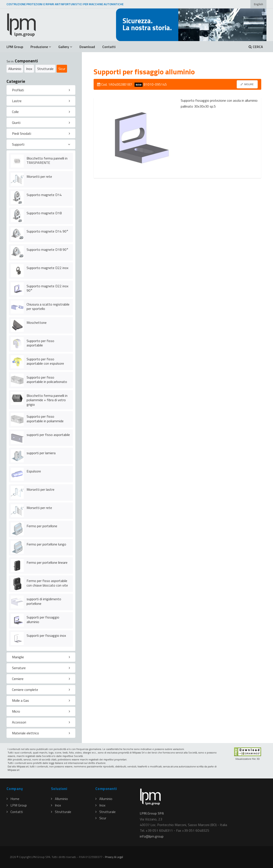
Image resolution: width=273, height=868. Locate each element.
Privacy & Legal (114, 857)
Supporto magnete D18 (44, 213)
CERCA (256, 47)
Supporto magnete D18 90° (47, 249)
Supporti (18, 144)
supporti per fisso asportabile (48, 435)
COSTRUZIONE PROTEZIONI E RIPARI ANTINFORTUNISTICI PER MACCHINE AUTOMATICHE (65, 4)
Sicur (62, 69)
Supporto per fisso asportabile (40, 343)
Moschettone (37, 323)
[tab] (41, 90)
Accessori (19, 722)
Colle (15, 112)
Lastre (17, 101)
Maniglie (18, 657)
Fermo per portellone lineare (47, 562)
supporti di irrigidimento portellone (44, 601)
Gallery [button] (65, 47)
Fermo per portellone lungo (46, 544)
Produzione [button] (41, 47)
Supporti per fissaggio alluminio (43, 619)
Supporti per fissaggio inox (46, 635)
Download (87, 47)
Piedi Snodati (22, 133)
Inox (29, 69)
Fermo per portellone (42, 526)
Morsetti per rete (39, 176)
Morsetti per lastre (40, 489)
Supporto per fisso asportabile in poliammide (45, 419)
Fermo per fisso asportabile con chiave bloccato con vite (47, 583)
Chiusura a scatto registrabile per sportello (48, 307)
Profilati (18, 90)
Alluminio (15, 69)
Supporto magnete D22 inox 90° (47, 288)
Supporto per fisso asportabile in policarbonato (47, 380)
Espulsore (34, 471)
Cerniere (18, 679)
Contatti (109, 47)
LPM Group (15, 47)
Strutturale (45, 69)
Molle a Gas (20, 700)
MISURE (247, 84)
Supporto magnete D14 (44, 195)
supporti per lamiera (41, 453)
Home (13, 799)
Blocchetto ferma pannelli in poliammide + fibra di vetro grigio (47, 400)
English (258, 4)
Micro (16, 711)
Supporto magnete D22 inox (47, 268)
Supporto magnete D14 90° (47, 231)
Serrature (19, 668)
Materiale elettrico (25, 733)
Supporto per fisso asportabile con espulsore (45, 361)
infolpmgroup (152, 836)
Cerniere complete (25, 690)
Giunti (16, 123)
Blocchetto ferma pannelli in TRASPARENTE (47, 160)
